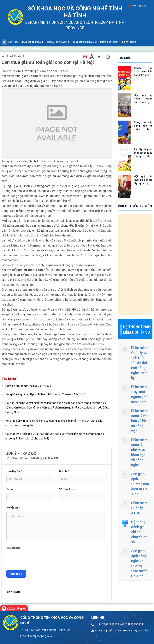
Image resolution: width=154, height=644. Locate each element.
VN (133, 6)
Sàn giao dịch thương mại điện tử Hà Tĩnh (135, 484)
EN (142, 6)
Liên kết (115, 631)
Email (10, 489)
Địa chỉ (64, 471)
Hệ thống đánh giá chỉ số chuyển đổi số (135, 532)
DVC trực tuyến (11, 49)
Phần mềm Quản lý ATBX (134, 508)
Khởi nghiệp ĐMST (109, 42)
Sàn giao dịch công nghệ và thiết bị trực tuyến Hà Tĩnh (134, 563)
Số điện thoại (68, 489)
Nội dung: (13, 508)
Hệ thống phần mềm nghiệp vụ (137, 330)
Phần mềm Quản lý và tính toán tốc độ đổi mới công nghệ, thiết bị (134, 363)
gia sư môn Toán (31, 270)
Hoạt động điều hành (33, 42)
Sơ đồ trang (99, 631)
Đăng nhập (142, 631)
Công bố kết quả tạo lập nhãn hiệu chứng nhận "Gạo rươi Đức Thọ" (45, 394)
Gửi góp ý (16, 574)
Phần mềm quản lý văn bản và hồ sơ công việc (135, 421)
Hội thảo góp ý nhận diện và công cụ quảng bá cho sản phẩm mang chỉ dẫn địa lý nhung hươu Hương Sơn (54, 423)
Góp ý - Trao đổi (31, 49)
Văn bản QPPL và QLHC (58, 42)
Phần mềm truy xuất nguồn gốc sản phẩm (134, 394)
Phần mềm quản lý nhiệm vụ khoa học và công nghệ (134, 452)
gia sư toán (30, 76)
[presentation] (36, 558)
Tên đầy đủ (14, 471)
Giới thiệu (13, 42)
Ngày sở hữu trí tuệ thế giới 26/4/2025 (28, 386)
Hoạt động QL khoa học (85, 42)
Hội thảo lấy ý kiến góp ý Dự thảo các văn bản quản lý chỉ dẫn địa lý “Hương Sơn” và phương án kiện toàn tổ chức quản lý (55, 436)
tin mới (124, 58)
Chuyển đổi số (129, 42)
